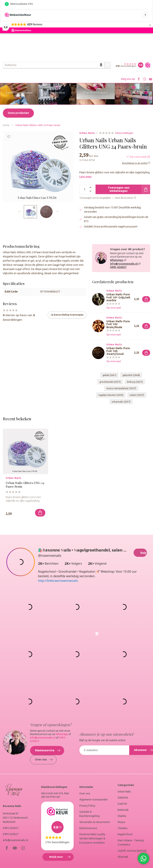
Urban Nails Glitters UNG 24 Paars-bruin (38, 126)
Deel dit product (126, 198)
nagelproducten (111, 395)
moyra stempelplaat (121, 389)
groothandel (110, 382)
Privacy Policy (87, 818)
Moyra (121, 834)
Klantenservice (48, 763)
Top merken (57, 93)
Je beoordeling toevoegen (67, 315)
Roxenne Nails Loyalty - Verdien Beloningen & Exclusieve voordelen (93, 851)
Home (6, 126)
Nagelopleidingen (134, 93)
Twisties (123, 840)
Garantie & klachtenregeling (89, 826)
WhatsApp (117, 261)
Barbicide (123, 822)
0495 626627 (11, 840)
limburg (135, 382)
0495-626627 (118, 268)
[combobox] (54, 65)
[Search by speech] (101, 65)
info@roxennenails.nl (124, 264)
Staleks (122, 828)
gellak (109, 376)
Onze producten (18, 113)
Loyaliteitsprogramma (19, 93)
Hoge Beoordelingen (96, 93)
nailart (137, 395)
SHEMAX (123, 810)
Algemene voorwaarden (94, 812)
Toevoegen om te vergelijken (95, 198)
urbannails (121, 402)
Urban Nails (87, 134)
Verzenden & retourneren (95, 834)
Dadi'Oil (122, 816)
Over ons (44, 772)
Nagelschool (125, 846)
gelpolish (131, 376)
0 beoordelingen (124, 133)
